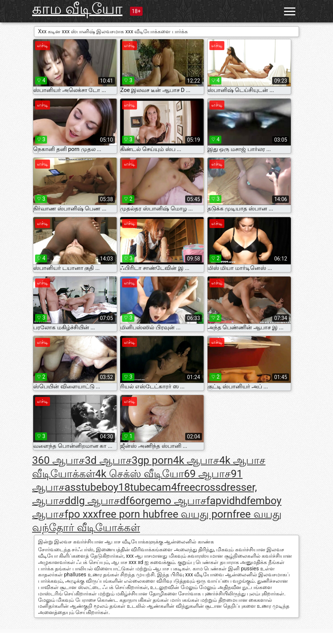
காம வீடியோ (77, 9)
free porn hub (129, 514)
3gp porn (153, 460)
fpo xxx (81, 514)
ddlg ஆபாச (92, 501)
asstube (83, 487)
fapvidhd (227, 501)
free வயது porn (196, 514)
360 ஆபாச (58, 460)
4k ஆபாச (196, 460)
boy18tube (126, 487)
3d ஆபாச (108, 460)
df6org (135, 501)
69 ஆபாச (207, 474)
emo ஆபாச (178, 501)
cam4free (173, 487)
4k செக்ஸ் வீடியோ (140, 474)
